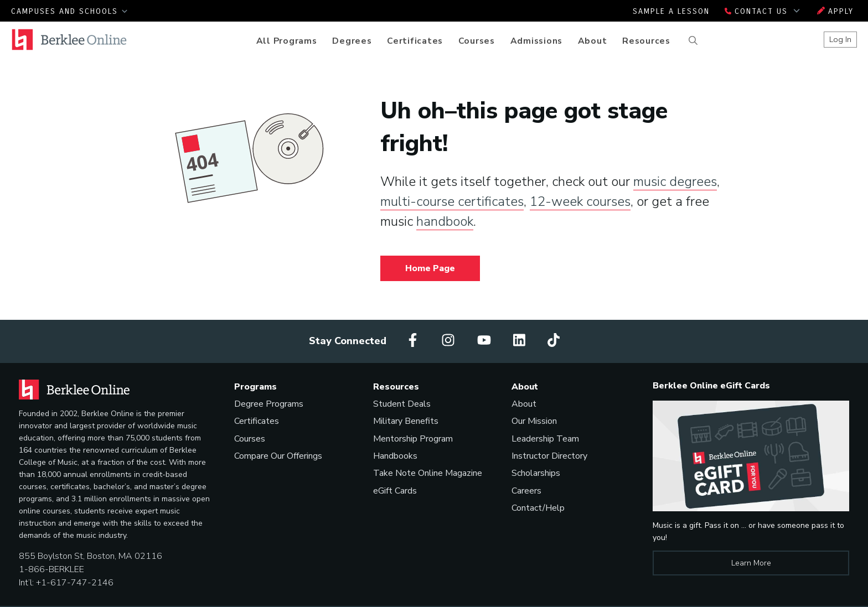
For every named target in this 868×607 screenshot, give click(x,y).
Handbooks (395, 456)
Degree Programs (269, 404)
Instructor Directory (549, 456)
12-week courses (580, 201)
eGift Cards (395, 491)
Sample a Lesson (671, 11)
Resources (646, 41)
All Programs (287, 41)
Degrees (352, 41)
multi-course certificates (452, 201)
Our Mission (534, 421)
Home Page (430, 268)
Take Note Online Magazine (428, 473)
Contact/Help (538, 508)
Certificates (415, 41)
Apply (835, 11)
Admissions (537, 41)
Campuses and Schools (69, 11)
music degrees (675, 181)
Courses (477, 41)
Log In (840, 39)
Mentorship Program (413, 439)
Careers (526, 491)
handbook (445, 221)
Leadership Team (545, 439)
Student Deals (402, 404)
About (593, 41)
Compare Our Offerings (278, 456)
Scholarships (536, 473)
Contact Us (763, 11)
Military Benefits (406, 421)
